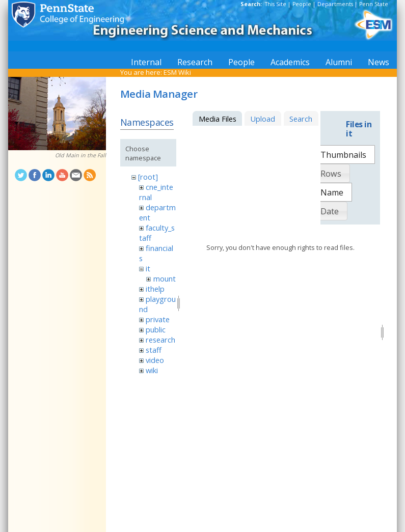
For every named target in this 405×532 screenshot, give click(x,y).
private (158, 319)
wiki (152, 370)
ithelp (155, 289)
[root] (148, 177)
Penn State (374, 4)
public (156, 329)
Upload (263, 119)
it (148, 268)
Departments (335, 4)
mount (165, 278)
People (302, 4)
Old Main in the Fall (80, 155)
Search (301, 119)
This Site (276, 4)
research (160, 340)
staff (154, 350)
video (155, 360)
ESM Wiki (177, 72)
